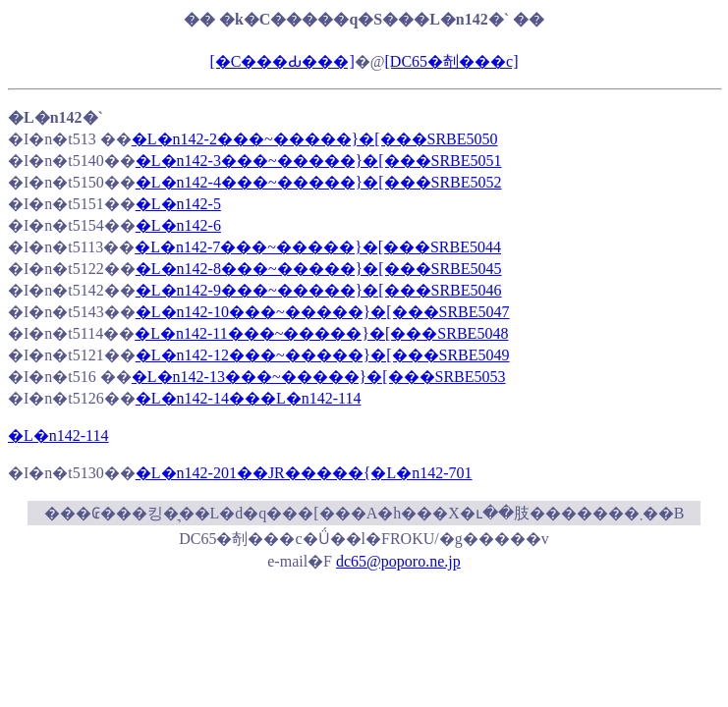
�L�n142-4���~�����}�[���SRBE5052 (319, 182)
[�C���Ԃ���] (281, 61)
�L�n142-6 (178, 225)
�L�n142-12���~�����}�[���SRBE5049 (323, 355)
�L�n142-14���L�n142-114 (249, 398)
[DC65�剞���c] (452, 61)
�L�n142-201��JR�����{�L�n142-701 (304, 473)
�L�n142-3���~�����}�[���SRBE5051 (319, 161)
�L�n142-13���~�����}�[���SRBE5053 (319, 377)
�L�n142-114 (58, 435)
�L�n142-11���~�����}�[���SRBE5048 (321, 333)
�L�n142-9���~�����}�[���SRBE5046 (319, 290)
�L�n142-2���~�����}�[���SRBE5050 (315, 139)
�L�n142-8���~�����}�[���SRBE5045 (319, 269)
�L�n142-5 (178, 204)
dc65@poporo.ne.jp (398, 561)
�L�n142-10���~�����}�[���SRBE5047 (323, 312)
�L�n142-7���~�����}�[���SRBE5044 (318, 247)
